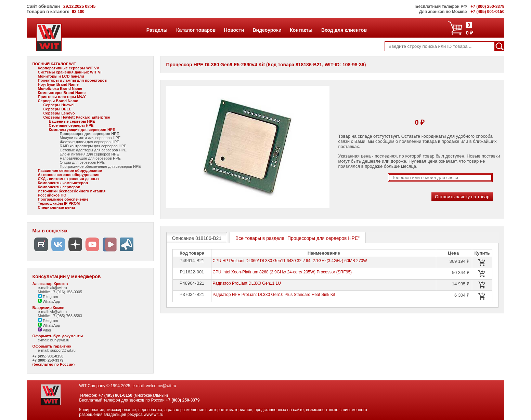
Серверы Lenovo (59, 113)
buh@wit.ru (60, 340)
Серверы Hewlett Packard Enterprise (77, 117)
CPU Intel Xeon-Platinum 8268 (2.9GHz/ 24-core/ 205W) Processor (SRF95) (282, 272)
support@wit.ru (63, 350)
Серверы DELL (57, 109)
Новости (234, 30)
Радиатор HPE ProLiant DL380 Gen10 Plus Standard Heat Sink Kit (274, 295)
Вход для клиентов (344, 30)
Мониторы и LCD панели (61, 76)
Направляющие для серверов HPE (90, 158)
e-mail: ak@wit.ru (53, 288)
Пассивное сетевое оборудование (70, 171)
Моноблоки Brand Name (60, 89)
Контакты (301, 30)
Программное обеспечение (63, 199)
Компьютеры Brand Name (62, 93)
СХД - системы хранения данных (69, 179)
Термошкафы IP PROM (59, 203)
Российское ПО (52, 195)
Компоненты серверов (59, 187)
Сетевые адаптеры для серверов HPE (93, 150)
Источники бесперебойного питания (72, 191)
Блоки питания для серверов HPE (89, 154)
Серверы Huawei (59, 105)
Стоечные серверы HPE (71, 125)
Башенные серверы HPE (72, 121)
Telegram (48, 297)
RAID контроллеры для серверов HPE (93, 146)
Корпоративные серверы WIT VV (69, 68)
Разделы (157, 30)
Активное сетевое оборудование (69, 175)
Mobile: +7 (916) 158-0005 (60, 292)
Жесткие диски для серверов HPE (90, 142)
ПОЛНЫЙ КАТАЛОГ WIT (54, 64)
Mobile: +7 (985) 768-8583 (60, 316)
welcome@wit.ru (161, 386)
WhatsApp (49, 301)
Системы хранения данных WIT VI (70, 72)
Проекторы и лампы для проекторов (73, 80)
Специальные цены (56, 207)
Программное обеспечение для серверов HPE (100, 166)
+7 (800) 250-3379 (48, 360)
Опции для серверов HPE (82, 162)
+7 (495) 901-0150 (48, 356)
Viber (45, 330)
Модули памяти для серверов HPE (90, 138)
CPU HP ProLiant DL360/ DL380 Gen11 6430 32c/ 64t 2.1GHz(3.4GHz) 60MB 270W (290, 261)
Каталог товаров (196, 30)
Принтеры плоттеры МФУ (62, 97)
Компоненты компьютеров (63, 183)
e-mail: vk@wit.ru (53, 312)
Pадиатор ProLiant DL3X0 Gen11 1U (247, 283)
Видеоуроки (267, 30)
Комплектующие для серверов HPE (82, 130)
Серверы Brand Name (58, 101)
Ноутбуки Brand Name (58, 84)
